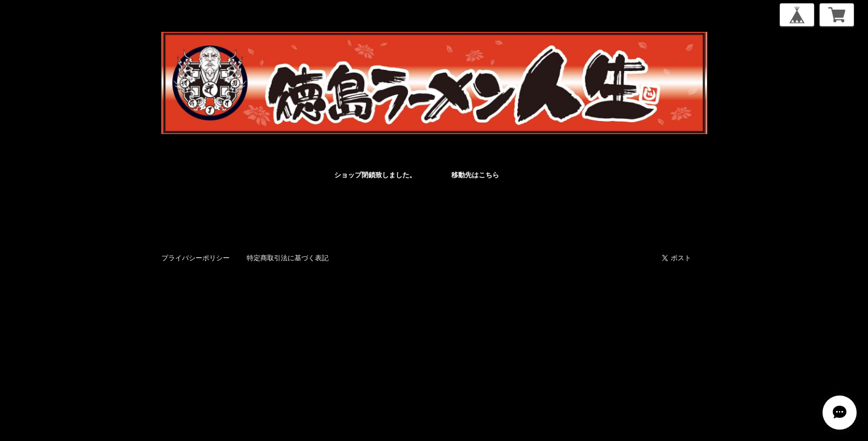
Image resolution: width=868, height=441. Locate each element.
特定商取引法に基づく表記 (288, 258)
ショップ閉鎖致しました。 (375, 175)
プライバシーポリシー (196, 258)
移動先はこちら (475, 175)
